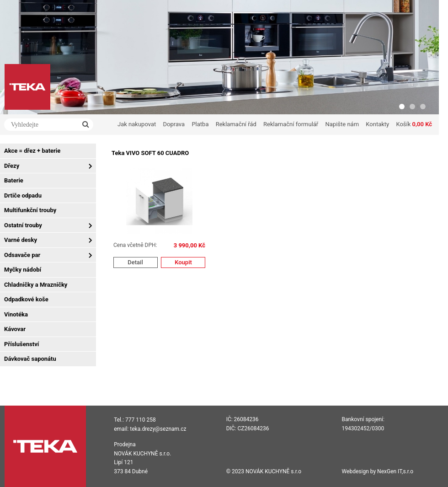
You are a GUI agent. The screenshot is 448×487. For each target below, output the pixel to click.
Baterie (14, 180)
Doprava (174, 124)
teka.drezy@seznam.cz (158, 429)
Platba (200, 124)
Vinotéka (16, 314)
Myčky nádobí (23, 270)
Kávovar (15, 329)
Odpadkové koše (26, 299)
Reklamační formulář (291, 124)
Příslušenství (21, 344)
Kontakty (377, 124)
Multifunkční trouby (30, 210)
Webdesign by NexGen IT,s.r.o (378, 471)
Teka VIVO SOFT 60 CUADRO (150, 153)
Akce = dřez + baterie (32, 151)
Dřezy (12, 166)
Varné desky (21, 240)
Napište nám (342, 124)
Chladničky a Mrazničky (36, 285)
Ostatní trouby (23, 225)
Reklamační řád (236, 124)
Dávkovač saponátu (30, 359)
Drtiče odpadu (23, 195)
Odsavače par (22, 255)
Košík (414, 124)
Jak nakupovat (137, 124)
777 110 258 (141, 420)
